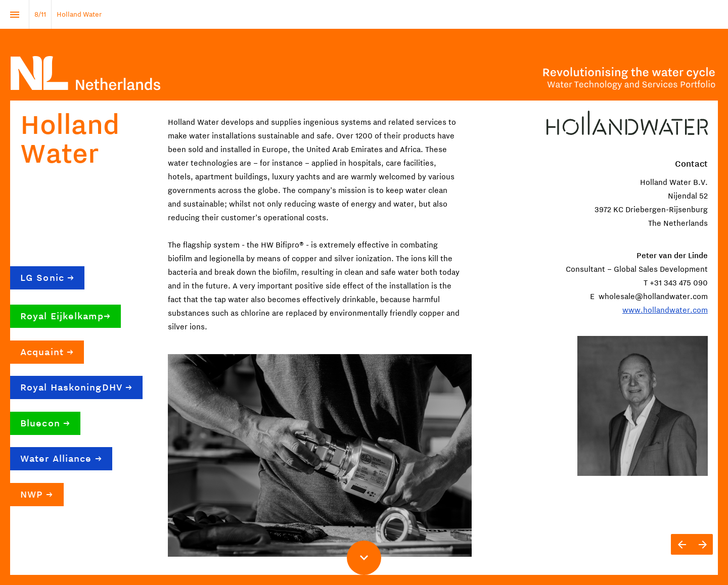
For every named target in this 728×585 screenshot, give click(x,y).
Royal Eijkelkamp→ (65, 316)
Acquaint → (47, 352)
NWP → (37, 495)
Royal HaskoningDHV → (76, 387)
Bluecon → (45, 423)
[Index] (14, 14)
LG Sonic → (47, 278)
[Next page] (702, 544)
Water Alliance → (61, 459)
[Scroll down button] (364, 558)
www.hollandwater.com (665, 310)
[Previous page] (681, 544)
